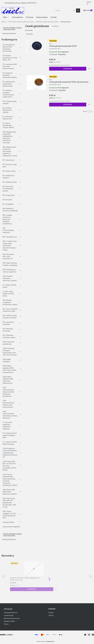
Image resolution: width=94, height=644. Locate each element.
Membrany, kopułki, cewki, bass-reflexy (47, 22)
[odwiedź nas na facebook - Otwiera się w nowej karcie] (85, 635)
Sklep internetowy (45, 641)
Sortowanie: (29, 30)
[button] (78, 11)
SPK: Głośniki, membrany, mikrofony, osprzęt (21, 22)
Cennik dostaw (9, 615)
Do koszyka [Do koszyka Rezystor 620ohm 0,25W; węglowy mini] (32, 589)
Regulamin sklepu (9, 621)
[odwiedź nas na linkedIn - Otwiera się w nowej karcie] (93, 635)
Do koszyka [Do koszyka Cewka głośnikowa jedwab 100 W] (68, 69)
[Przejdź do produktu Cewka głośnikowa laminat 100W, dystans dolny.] (36, 83)
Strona (85, 111)
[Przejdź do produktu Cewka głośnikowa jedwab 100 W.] (36, 47)
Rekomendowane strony (12, 618)
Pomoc (6, 624)
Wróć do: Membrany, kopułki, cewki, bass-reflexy (12, 28)
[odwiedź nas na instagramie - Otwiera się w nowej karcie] (89, 635)
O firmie (51, 615)
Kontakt (51, 613)
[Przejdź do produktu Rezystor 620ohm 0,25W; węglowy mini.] (34, 569)
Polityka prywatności (11, 613)
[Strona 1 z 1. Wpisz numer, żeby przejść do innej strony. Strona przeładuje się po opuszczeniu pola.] (89, 111)
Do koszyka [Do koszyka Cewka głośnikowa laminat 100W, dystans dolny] (68, 104)
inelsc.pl (4, 22)
